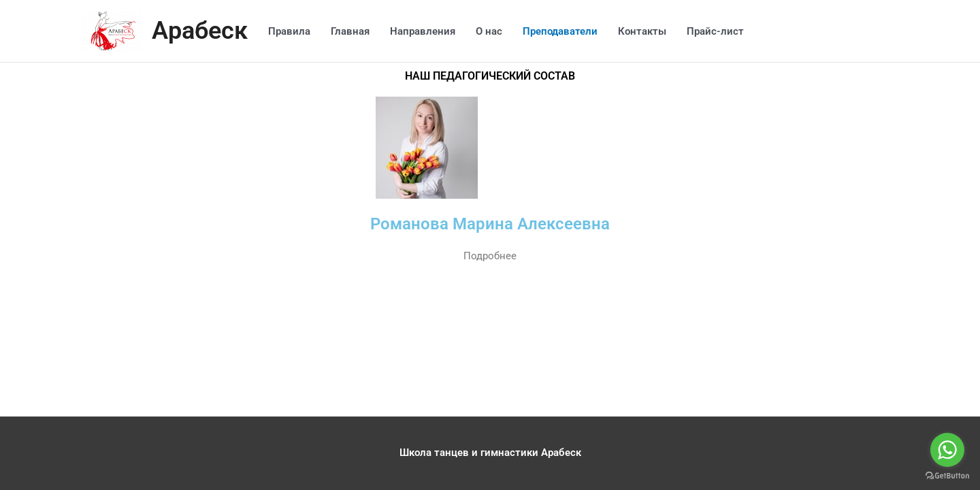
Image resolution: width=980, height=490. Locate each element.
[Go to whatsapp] (947, 450)
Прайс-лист (719, 31)
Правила (293, 31)
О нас (493, 31)
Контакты (646, 31)
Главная (354, 31)
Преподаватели (564, 31)
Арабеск (202, 31)
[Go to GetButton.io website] (947, 476)
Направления (427, 31)
